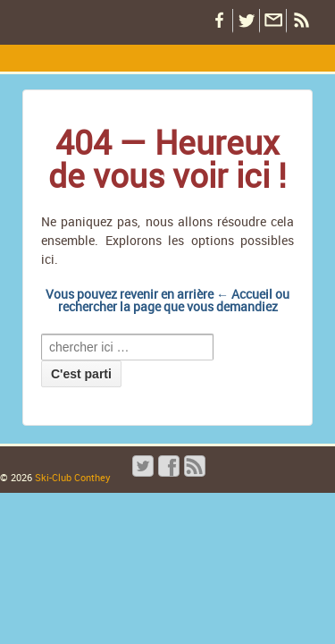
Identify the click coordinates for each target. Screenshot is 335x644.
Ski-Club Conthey (71, 477)
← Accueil (244, 294)
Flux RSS (299, 21)
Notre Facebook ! (219, 21)
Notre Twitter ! (246, 21)
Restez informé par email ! (272, 21)
